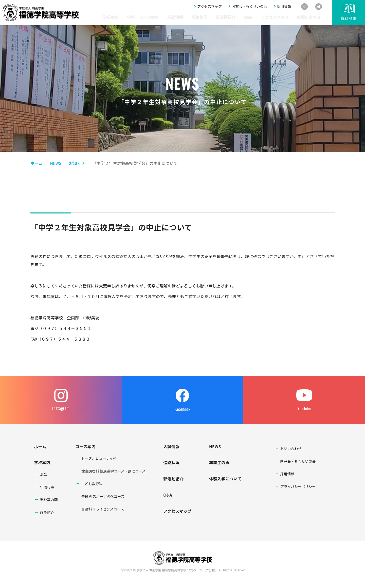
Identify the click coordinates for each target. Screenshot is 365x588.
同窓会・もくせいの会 (249, 7)
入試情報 (205, 17)
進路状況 (224, 17)
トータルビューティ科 (99, 458)
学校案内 (153, 17)
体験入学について (225, 479)
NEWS (215, 446)
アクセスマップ (209, 7)
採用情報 (284, 7)
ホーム (36, 163)
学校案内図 (49, 500)
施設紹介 (47, 513)
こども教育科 (92, 484)
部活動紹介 (245, 17)
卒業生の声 (219, 462)
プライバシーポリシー (298, 486)
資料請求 (349, 18)
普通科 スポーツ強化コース (103, 496)
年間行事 (47, 487)
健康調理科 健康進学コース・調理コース (113, 471)
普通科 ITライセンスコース (103, 509)
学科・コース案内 (179, 17)
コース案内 (85, 446)
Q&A (263, 17)
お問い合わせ (311, 17)
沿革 (43, 474)
